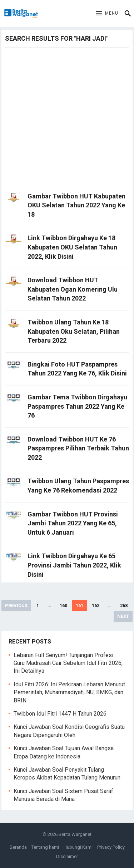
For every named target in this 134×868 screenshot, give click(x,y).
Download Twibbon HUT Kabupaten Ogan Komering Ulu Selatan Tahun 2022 (73, 289)
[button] (107, 14)
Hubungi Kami (78, 847)
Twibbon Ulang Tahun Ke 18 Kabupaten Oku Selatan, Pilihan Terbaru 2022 (74, 331)
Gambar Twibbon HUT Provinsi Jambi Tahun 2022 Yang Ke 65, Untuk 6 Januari (73, 523)
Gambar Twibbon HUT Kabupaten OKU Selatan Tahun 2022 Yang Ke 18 (76, 205)
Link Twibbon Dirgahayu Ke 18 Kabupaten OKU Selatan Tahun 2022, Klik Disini (72, 247)
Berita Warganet (75, 834)
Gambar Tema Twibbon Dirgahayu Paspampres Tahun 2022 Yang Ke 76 (77, 406)
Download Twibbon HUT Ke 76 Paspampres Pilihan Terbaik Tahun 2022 (78, 448)
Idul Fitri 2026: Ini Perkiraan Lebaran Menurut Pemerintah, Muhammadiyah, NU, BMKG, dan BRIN (69, 692)
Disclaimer (67, 856)
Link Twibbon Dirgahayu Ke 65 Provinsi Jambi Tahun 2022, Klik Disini (74, 565)
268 (124, 605)
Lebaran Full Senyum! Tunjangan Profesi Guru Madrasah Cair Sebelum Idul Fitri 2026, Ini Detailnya (68, 663)
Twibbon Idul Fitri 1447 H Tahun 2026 (60, 714)
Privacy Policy (111, 847)
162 (96, 605)
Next (123, 616)
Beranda (18, 847)
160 (63, 605)
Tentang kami (45, 847)
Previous (16, 605)
